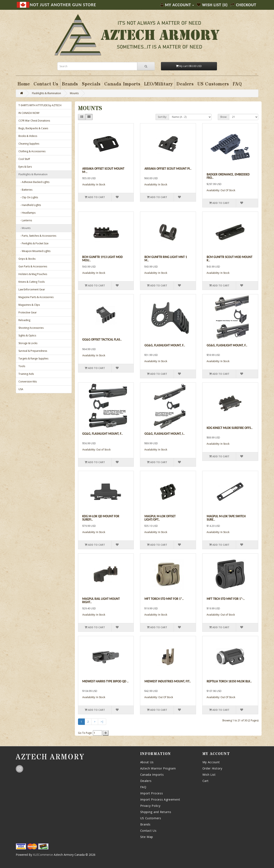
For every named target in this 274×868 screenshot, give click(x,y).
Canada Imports (152, 775)
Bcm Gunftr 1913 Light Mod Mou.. (103, 259)
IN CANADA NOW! (29, 113)
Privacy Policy (150, 806)
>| (102, 722)
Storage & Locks (28, 343)
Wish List (209, 775)
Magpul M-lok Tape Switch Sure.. (226, 518)
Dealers (146, 781)
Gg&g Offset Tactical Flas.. (102, 340)
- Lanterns (25, 220)
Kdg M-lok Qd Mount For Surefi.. (101, 518)
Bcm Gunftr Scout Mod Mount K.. (229, 259)
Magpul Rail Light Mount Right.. (101, 601)
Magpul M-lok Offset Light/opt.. (160, 518)
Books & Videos (28, 136)
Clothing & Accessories (32, 151)
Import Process (152, 793)
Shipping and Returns (156, 812)
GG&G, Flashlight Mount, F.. (227, 345)
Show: (223, 117)
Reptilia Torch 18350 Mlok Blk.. (229, 681)
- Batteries (25, 190)
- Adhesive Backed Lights (34, 182)
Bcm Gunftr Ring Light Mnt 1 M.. (166, 259)
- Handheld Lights (30, 205)
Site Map (147, 837)
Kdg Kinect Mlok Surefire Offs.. (230, 428)
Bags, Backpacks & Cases (33, 128)
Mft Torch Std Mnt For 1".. (164, 599)
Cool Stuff (24, 159)
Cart (206, 781)
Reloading (24, 320)
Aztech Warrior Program (158, 768)
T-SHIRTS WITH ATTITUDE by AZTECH (40, 105)
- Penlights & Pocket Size (33, 243)
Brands (145, 824)
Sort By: (162, 117)
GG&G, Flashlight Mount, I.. (164, 434)
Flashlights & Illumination (46, 93)
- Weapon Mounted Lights (34, 251)
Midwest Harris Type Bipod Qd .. (105, 681)
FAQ (143, 787)
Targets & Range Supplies (33, 359)
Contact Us (148, 831)
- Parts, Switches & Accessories (37, 236)
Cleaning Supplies (29, 144)
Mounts (74, 93)
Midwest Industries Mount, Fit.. (168, 681)
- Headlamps (27, 213)
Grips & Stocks (27, 259)
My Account (211, 762)
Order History (212, 768)
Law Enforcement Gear (32, 289)
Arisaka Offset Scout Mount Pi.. (168, 169)
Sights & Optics (27, 335)
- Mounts (24, 228)
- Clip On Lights (28, 197)
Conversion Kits (28, 382)
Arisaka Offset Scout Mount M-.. (103, 170)
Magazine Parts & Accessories (36, 297)
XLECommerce (43, 855)
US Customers (151, 818)
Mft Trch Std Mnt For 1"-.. (226, 599)
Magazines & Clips (29, 305)
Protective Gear (28, 312)
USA (21, 389)
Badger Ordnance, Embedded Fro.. (228, 176)
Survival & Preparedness (33, 351)
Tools (22, 366)
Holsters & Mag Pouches (33, 274)
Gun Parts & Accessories (33, 266)
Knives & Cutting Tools (32, 282)
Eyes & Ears (25, 167)
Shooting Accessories (31, 328)
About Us (147, 762)
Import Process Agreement (160, 799)
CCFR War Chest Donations (34, 121)
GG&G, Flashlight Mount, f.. (165, 345)
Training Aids (26, 374)
